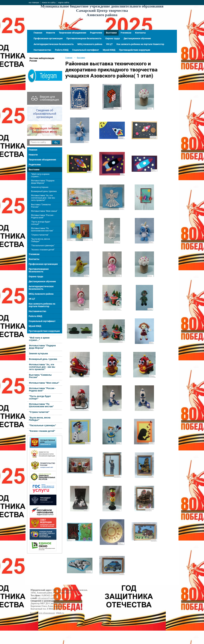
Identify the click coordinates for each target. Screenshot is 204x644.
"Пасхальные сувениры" (43, 245)
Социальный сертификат (86, 50)
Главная (38, 33)
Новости (51, 33)
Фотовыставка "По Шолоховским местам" (42, 229)
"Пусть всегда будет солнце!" (41, 223)
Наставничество (42, 50)
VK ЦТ (109, 44)
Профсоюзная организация (48, 38)
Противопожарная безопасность (84, 38)
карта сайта (64, 3)
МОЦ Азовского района (90, 44)
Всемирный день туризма (44, 191)
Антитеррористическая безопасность (54, 44)
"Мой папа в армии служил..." (40, 175)
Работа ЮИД (62, 50)
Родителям (96, 33)
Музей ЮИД (109, 50)
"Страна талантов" (40, 235)
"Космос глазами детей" (43, 250)
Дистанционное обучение (137, 38)
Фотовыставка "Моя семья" (44, 211)
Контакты (140, 33)
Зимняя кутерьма (40, 187)
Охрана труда (113, 38)
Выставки (111, 33)
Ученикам (126, 33)
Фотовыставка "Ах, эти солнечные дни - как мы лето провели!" (43, 198)
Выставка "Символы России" (41, 206)
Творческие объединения (73, 33)
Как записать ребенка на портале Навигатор (140, 44)
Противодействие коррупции (135, 50)
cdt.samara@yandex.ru (48, 598)
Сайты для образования (44, 613)
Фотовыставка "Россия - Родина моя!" (43, 216)
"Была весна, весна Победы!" (40, 240)
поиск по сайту (49, 3)
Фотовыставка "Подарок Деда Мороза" (43, 182)
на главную (34, 3)
